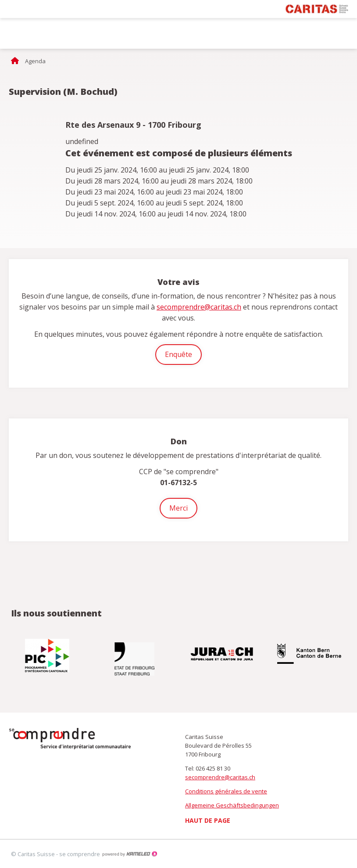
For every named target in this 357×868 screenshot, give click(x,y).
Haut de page (208, 820)
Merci (178, 508)
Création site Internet (129, 854)
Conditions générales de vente (226, 791)
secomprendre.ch (44, 33)
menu (344, 33)
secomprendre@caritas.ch (199, 307)
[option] (48, 656)
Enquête (178, 354)
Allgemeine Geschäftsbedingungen (232, 805)
